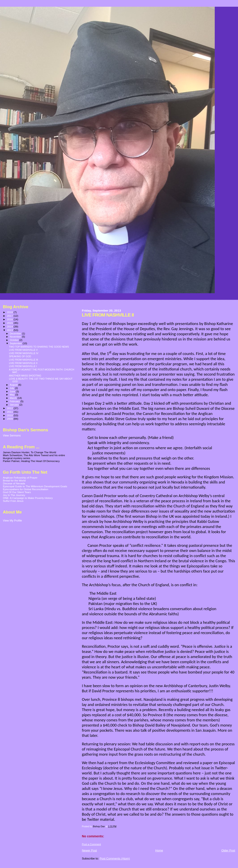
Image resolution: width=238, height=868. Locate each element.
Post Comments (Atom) (115, 858)
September (16, 343)
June (13, 391)
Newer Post (89, 850)
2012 (10, 408)
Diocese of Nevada (14, 483)
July (12, 388)
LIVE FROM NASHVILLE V (23, 350)
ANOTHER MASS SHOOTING (25, 376)
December (16, 334)
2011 (10, 412)
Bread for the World (14, 480)
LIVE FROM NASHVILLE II (23, 363)
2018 (10, 312)
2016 (10, 319)
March (14, 398)
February (15, 401)
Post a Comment (91, 844)
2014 (10, 326)
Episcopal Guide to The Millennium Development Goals (35, 486)
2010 (10, 415)
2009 (10, 419)
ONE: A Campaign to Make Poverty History (28, 498)
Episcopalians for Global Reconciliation (26, 489)
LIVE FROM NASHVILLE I (23, 366)
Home (159, 850)
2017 (10, 316)
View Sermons (12, 436)
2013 (10, 330)
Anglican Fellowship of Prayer (20, 478)
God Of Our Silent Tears (17, 492)
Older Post (228, 850)
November (16, 337)
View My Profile (12, 521)
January (15, 405)
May (13, 395)
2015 (10, 323)
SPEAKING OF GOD (20, 356)
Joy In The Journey (14, 495)
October (15, 340)
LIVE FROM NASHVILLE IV (24, 353)
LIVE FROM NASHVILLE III (23, 360)
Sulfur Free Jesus (13, 501)
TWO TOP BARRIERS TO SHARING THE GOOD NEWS (39, 347)
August (14, 385)
